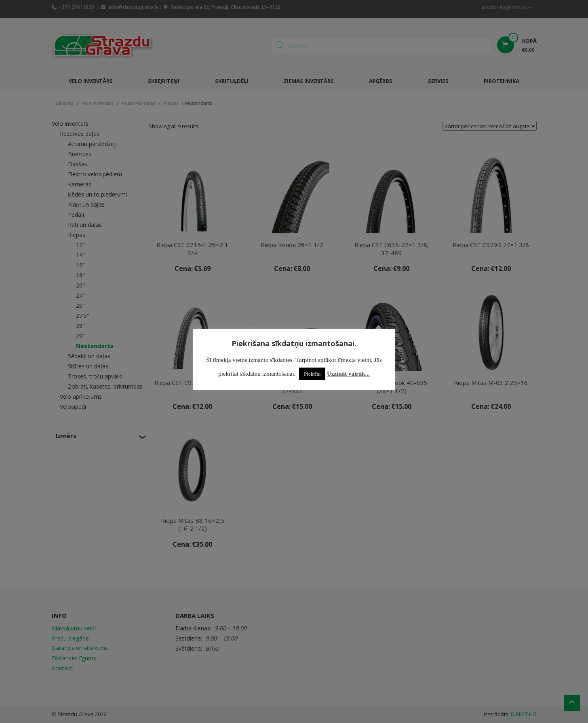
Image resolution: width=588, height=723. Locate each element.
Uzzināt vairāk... (348, 374)
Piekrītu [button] (312, 374)
